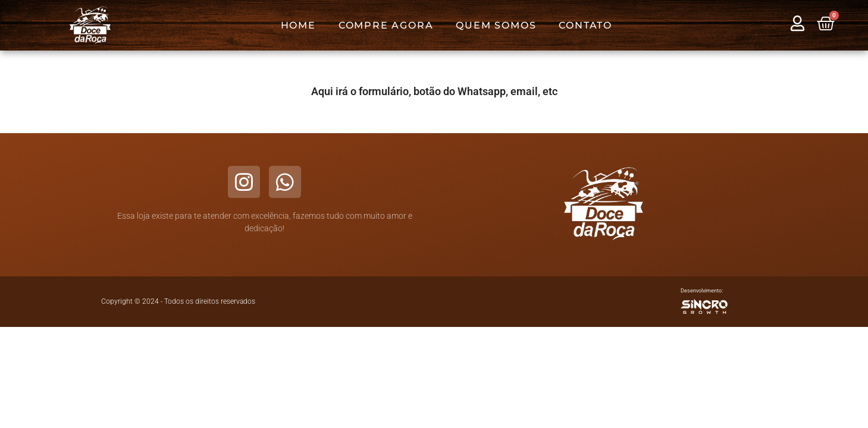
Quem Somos (496, 25)
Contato (585, 25)
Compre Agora (386, 25)
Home (298, 25)
